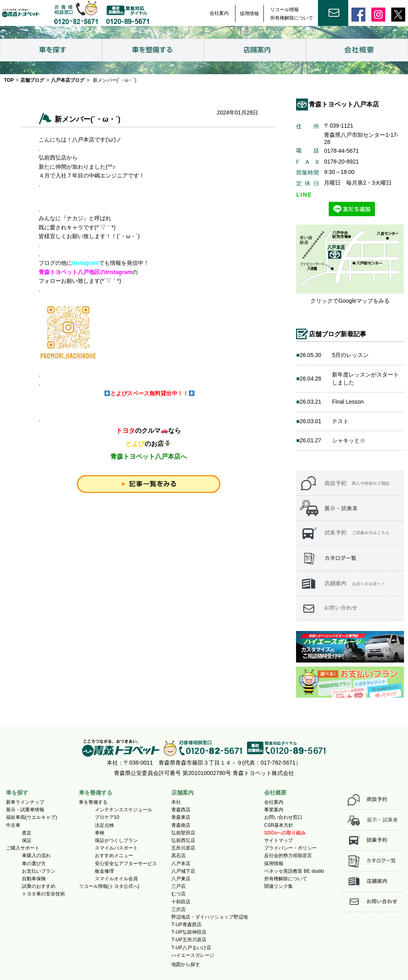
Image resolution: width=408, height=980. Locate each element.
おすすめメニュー (114, 856)
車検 (100, 833)
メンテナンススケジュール (124, 810)
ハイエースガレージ (193, 955)
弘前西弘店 (183, 840)
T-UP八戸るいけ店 (191, 948)
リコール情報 (284, 10)
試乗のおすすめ (39, 886)
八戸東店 (181, 879)
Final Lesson (348, 402)
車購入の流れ (36, 856)
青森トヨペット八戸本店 (344, 104)
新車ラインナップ (25, 802)
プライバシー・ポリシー (290, 848)
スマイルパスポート (116, 848)
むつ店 (178, 894)
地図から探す (186, 964)
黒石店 (178, 856)
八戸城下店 (183, 871)
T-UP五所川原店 (189, 940)
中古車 (13, 825)
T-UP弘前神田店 (189, 932)
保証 (27, 840)
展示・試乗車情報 (25, 810)
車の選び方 (34, 864)
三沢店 (178, 909)
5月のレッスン (350, 355)
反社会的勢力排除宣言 (288, 856)
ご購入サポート (23, 848)
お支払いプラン (39, 871)
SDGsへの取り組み (285, 833)
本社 (176, 802)
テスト (340, 421)
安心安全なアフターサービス (126, 864)
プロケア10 (107, 817)
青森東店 (181, 817)
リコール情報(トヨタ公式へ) (109, 886)
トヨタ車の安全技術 (43, 894)
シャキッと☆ (349, 440)
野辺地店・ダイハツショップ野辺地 (210, 917)
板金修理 (104, 871)
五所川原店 (183, 848)
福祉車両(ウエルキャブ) (31, 817)
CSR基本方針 (279, 825)
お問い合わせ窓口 (283, 817)
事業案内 (274, 810)
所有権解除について (292, 18)
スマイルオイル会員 (116, 879)
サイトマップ (279, 840)
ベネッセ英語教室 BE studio (294, 871)
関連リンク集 (279, 886)
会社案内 (219, 13)
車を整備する (93, 802)
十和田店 (181, 902)
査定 (27, 833)
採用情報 (249, 14)
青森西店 (181, 810)
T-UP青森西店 (186, 925)
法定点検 (104, 825)
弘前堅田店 (183, 833)
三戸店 (178, 886)
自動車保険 (34, 879)
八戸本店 (181, 864)
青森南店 (181, 825)
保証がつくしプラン (116, 840)
